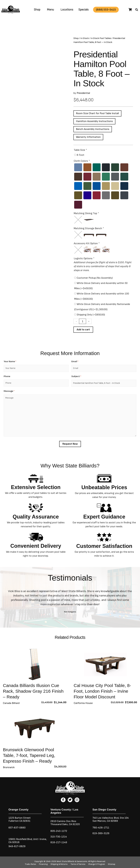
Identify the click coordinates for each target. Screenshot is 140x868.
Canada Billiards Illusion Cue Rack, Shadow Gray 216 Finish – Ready (33, 691)
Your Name (10, 362)
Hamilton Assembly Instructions (94, 121)
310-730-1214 (59, 837)
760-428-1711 (101, 828)
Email (75, 362)
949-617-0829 (17, 846)
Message (9, 391)
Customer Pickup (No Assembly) (95, 278)
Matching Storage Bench (89, 228)
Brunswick (9, 767)
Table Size (80, 150)
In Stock (85, 38)
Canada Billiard (11, 703)
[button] (137, 10)
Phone (7, 376)
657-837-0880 (17, 828)
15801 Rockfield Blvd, (21, 839)
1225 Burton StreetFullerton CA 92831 (20, 819)
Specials (84, 10)
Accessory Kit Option (87, 243)
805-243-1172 (59, 831)
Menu (50, 10)
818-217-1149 (59, 842)
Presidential (83, 93)
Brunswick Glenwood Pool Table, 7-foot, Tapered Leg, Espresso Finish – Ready (29, 755)
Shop (37, 10)
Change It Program (97, 864)
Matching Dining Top (86, 213)
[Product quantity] (82, 321)
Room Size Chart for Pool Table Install (97, 113)
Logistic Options (84, 258)
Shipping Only (91, 315)
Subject (76, 377)
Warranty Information (88, 137)
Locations (67, 10)
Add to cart (83, 330)
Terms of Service (78, 864)
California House (83, 703)
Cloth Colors (82, 161)
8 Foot (80, 155)
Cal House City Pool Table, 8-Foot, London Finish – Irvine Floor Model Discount (102, 691)
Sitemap (112, 864)
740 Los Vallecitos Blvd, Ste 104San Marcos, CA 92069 (111, 819)
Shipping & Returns (59, 864)
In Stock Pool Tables (101, 38)
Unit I (36, 839)
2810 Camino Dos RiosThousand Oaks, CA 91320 (65, 823)
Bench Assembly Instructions (93, 129)
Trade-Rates (30, 864)
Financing (43, 864)
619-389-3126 (101, 833)
